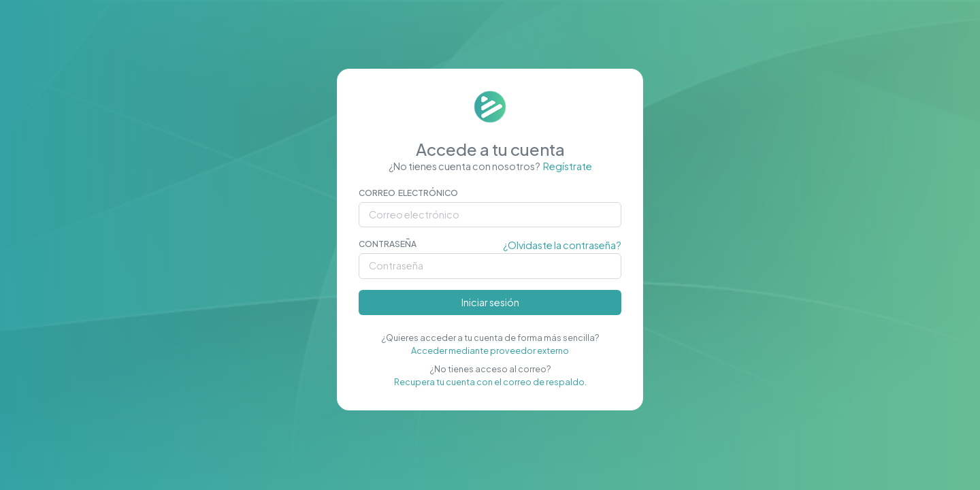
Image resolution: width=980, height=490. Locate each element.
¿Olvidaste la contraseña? (562, 245)
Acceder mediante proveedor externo (490, 350)
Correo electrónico (408, 193)
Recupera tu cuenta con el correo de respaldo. (490, 382)
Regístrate (568, 166)
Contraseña (388, 244)
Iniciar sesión (490, 302)
